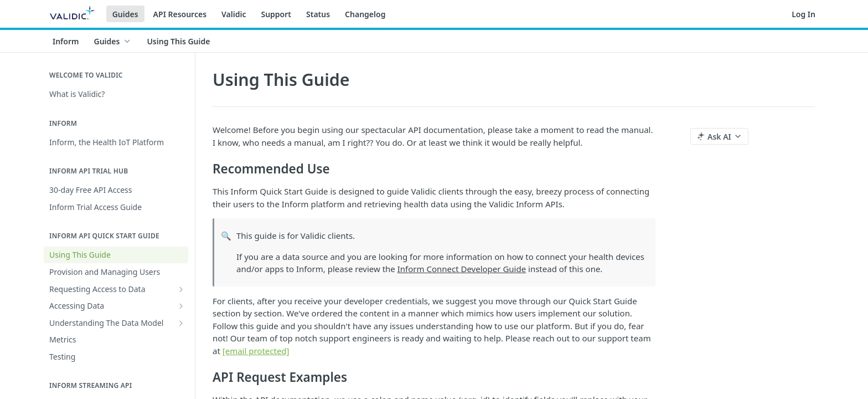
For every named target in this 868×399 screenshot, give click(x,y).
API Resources (180, 14)
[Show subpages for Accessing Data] (181, 306)
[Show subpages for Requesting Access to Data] (181, 289)
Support (276, 14)
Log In (804, 14)
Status (318, 14)
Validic (234, 14)
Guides (125, 14)
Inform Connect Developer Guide (462, 269)
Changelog (365, 14)
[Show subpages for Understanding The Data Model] (181, 323)
